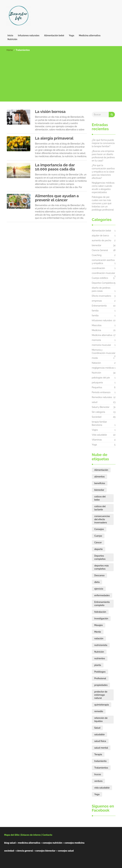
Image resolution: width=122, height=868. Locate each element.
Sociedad (97, 417)
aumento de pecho (102, 240)
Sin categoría (98, 412)
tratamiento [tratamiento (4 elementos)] (101, 761)
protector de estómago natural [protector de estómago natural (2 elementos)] (101, 695)
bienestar (97, 245)
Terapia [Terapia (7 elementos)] (98, 754)
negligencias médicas (103, 368)
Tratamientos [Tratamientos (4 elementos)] (101, 768)
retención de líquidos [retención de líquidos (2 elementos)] (101, 720)
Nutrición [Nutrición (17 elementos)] (99, 652)
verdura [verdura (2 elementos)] (98, 781)
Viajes (95, 430)
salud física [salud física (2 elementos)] (100, 741)
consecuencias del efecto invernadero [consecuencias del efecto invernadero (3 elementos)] (102, 519)
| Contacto (47, 835)
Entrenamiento (99, 306)
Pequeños (97, 387)
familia (95, 316)
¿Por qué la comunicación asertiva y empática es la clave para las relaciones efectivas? (103, 172)
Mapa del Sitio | (12, 835)
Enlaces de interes (31, 835)
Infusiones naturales (29, 35)
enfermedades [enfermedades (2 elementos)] (102, 595)
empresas (97, 301)
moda (95, 358)
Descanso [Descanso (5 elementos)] (100, 575)
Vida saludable (99, 435)
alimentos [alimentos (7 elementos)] (100, 477)
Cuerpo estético (100, 278)
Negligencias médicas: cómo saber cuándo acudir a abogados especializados (103, 188)
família (95, 311)
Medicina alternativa (90, 35)
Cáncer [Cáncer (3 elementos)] (98, 542)
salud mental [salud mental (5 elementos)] (101, 748)
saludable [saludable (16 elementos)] (100, 734)
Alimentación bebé (54, 35)
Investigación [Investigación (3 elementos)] (101, 619)
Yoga (71, 35)
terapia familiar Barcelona (99, 424)
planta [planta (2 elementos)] (98, 665)
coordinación (98, 268)
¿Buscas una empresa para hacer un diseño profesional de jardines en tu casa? (103, 156)
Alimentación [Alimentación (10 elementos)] (101, 470)
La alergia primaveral (54, 138)
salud (95, 402)
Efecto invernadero (101, 296)
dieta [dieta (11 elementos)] (97, 582)
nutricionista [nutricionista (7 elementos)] (101, 645)
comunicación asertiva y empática (103, 262)
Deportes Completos (102, 283)
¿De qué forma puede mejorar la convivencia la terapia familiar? (103, 143)
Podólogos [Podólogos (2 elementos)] (100, 672)
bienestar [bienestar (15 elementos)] (99, 490)
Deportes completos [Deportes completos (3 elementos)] (100, 557)
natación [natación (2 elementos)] (99, 638)
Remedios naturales (102, 397)
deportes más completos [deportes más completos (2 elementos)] (102, 567)
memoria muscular (101, 345)
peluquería (97, 383)
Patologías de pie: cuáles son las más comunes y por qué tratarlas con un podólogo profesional (103, 203)
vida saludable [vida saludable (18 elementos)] (102, 788)
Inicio (10, 35)
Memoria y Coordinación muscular (104, 352)
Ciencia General (100, 250)
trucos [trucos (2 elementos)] (98, 774)
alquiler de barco (100, 236)
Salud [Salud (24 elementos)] (97, 728)
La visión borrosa (50, 112)
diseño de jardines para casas (101, 290)
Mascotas (97, 325)
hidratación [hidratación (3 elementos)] (100, 612)
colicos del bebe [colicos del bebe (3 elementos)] (100, 498)
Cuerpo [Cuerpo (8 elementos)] (98, 536)
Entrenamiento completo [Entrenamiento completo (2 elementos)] (102, 604)
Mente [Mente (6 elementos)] (98, 632)
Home (10, 50)
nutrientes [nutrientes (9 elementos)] (100, 658)
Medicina (97, 330)
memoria (96, 340)
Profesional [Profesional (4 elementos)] (100, 678)
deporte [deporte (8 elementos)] (99, 549)
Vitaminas (97, 440)
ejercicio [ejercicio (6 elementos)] (99, 589)
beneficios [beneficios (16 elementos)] (100, 483)
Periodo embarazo (101, 392)
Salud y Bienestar (101, 407)
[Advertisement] (61, 75)
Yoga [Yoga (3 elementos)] (97, 794)
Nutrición (12, 39)
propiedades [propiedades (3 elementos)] (101, 685)
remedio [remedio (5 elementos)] (99, 711)
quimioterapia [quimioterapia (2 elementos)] (102, 705)
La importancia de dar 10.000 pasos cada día (55, 167)
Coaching (97, 255)
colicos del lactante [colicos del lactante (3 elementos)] (100, 508)
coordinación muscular (104, 274)
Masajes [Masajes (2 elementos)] (99, 625)
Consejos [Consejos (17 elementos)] (99, 529)
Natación (96, 363)
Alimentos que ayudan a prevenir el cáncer (57, 198)
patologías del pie (101, 378)
